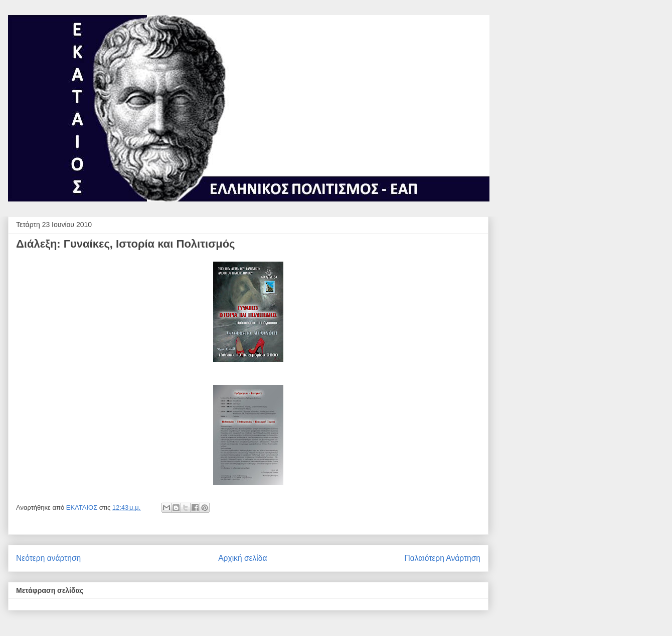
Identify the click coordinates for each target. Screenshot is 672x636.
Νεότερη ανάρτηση (48, 558)
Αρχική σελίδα (242, 558)
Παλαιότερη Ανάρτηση (442, 558)
